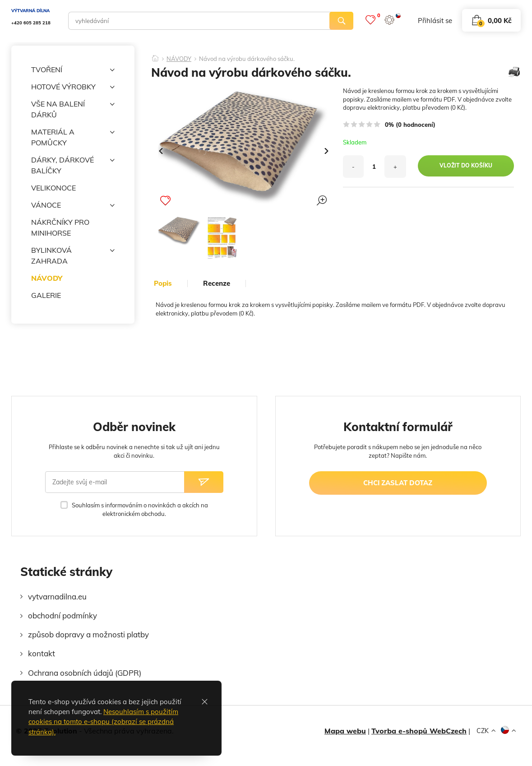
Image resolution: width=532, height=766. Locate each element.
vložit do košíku (466, 165)
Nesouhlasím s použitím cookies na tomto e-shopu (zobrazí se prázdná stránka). (103, 722)
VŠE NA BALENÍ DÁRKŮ (73, 109)
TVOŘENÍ (73, 70)
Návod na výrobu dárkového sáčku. (247, 59)
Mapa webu (345, 731)
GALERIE (46, 295)
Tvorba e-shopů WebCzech (419, 731)
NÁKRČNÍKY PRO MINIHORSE (60, 227)
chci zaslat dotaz (398, 483)
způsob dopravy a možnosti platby (88, 634)
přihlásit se (435, 21)
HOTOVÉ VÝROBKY (73, 87)
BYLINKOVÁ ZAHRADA (73, 255)
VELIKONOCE (53, 188)
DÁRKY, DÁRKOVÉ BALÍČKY (73, 165)
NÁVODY (47, 278)
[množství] (374, 167)
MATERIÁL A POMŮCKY (73, 137)
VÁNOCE (73, 205)
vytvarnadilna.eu (57, 597)
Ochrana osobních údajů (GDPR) (85, 673)
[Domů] (155, 56)
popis (163, 283)
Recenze (217, 283)
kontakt (42, 653)
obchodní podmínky (62, 615)
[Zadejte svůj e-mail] (115, 482)
